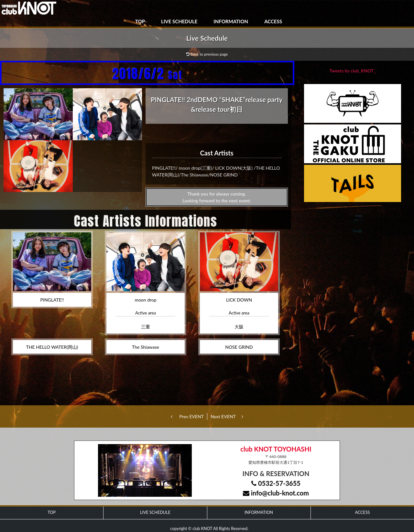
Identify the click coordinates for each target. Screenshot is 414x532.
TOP (140, 21)
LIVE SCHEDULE (179, 21)
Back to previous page (207, 54)
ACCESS (273, 21)
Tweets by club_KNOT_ (353, 71)
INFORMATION (231, 21)
